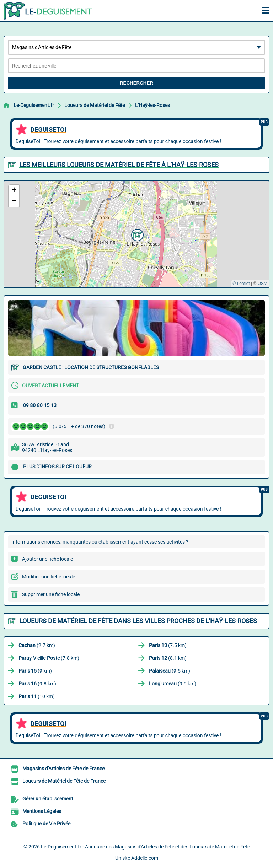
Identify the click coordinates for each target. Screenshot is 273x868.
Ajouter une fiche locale (47, 559)
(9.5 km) (170, 671)
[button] (136, 234)
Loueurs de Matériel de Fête (95, 105)
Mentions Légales (42, 811)
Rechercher (136, 83)
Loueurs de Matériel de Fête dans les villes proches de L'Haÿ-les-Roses (138, 621)
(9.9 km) (173, 684)
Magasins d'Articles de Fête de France (63, 769)
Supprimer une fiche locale (51, 594)
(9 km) (35, 671)
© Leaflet (241, 284)
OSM (263, 284)
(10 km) (37, 696)
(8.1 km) (168, 658)
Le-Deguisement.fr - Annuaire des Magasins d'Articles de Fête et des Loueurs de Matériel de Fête (145, 847)
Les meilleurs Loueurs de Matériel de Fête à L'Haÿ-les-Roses (119, 165)
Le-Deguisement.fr (34, 105)
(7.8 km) (49, 658)
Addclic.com (145, 858)
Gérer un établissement (48, 799)
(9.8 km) (37, 684)
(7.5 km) (168, 645)
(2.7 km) (37, 645)
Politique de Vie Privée (46, 824)
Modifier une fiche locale (49, 577)
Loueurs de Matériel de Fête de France (64, 781)
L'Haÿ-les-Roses (152, 105)
